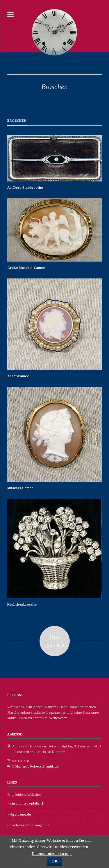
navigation (10, 14)
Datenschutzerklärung (52, 854)
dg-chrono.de (20, 815)
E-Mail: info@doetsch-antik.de (35, 766)
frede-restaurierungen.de (30, 825)
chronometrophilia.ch (27, 803)
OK (54, 861)
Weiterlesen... (60, 718)
